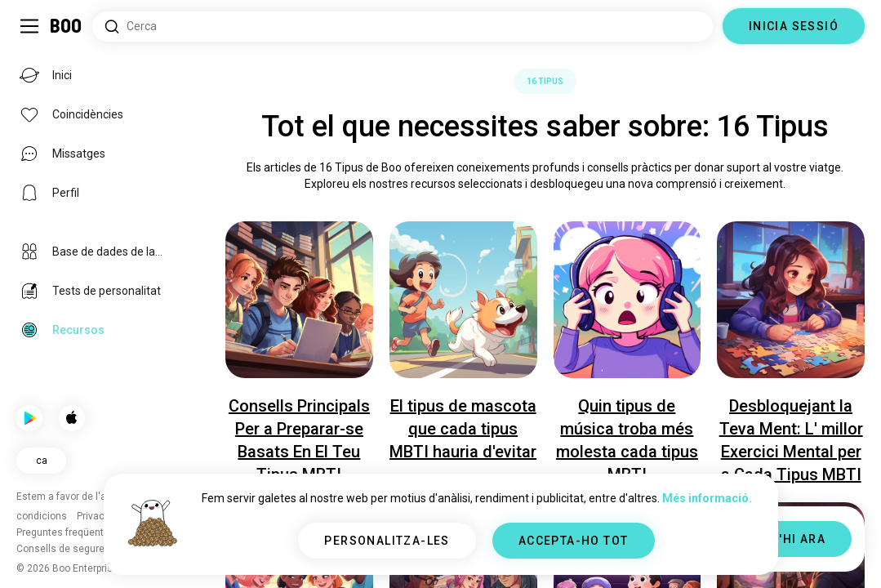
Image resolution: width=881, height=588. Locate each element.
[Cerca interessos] (403, 27)
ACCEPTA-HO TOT (574, 541)
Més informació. (707, 498)
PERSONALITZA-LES (387, 541)
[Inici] (67, 26)
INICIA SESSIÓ (794, 26)
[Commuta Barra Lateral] (29, 26)
